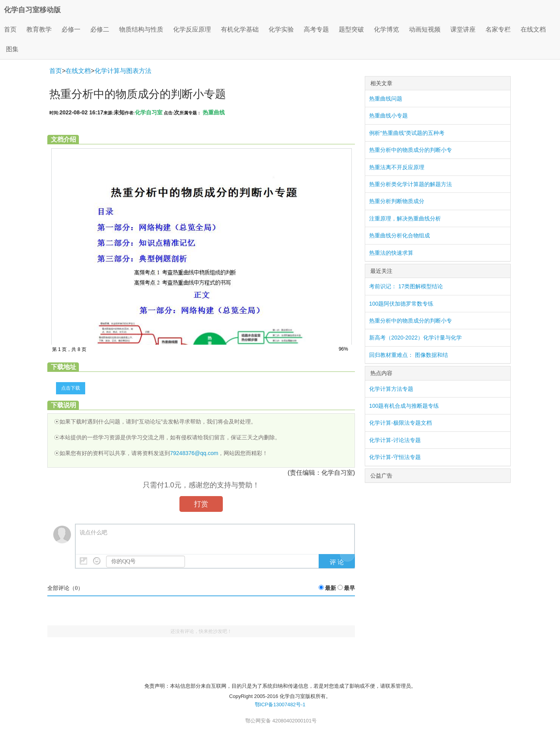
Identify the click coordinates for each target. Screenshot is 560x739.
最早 (349, 588)
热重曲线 (214, 112)
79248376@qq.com (194, 453)
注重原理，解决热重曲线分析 (405, 218)
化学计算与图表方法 (123, 71)
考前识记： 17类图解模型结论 (406, 286)
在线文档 (78, 71)
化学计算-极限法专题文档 (400, 423)
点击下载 (71, 388)
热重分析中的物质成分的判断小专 (411, 150)
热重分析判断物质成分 (397, 201)
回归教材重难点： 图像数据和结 (409, 355)
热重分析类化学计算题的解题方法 (411, 184)
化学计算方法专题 (391, 389)
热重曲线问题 (386, 99)
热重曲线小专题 (388, 116)
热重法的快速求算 (391, 253)
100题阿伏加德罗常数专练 (401, 304)
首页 (10, 29)
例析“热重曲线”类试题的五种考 (407, 133)
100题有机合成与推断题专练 (404, 406)
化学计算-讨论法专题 (395, 440)
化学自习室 (149, 112)
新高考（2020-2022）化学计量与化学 (415, 338)
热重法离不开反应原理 (397, 167)
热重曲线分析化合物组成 (399, 235)
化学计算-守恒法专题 (395, 457)
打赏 (201, 504)
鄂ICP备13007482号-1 (280, 704)
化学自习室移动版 (32, 10)
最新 (330, 588)
